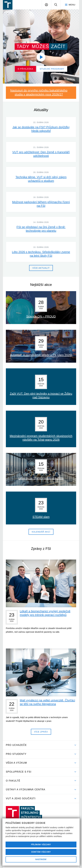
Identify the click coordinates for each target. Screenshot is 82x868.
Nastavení (41, 859)
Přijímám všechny (41, 845)
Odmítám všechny (41, 852)
